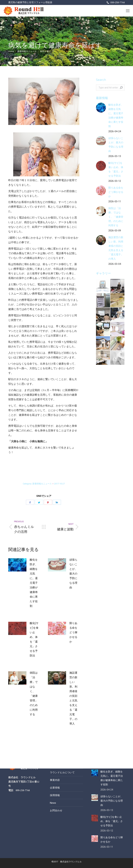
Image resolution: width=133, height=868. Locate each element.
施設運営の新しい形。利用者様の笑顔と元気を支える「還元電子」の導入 (73, 698)
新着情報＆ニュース (42, 484)
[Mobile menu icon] (128, 11)
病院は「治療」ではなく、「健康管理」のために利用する (34, 694)
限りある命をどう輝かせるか (73, 632)
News (53, 803)
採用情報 (55, 795)
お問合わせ (56, 810)
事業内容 (55, 780)
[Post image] (17, 565)
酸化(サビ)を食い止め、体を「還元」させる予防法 (34, 639)
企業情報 (55, 788)
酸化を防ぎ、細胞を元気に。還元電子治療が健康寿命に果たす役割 (34, 583)
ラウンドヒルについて (62, 772)
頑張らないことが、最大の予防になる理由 (73, 574)
